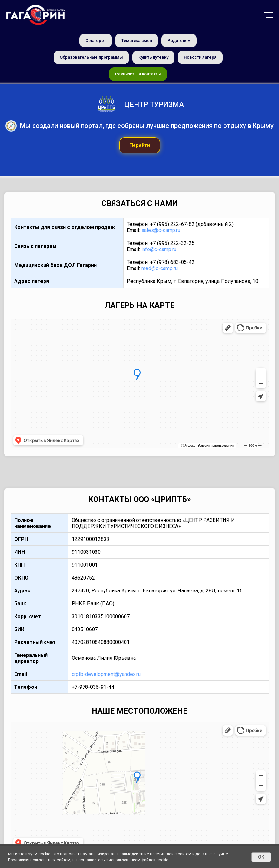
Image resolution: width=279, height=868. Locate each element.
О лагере (95, 40)
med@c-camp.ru (159, 268)
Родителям (179, 40)
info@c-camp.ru (159, 249)
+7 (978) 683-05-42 (172, 262)
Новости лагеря (200, 57)
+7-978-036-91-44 (93, 687)
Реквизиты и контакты (138, 74)
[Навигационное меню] (268, 15)
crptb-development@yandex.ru (106, 674)
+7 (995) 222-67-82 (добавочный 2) (192, 224)
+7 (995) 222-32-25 (172, 243)
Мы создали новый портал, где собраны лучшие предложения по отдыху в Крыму (147, 126)
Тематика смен (137, 40)
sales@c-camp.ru (161, 230)
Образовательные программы (91, 57)
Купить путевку (153, 57)
